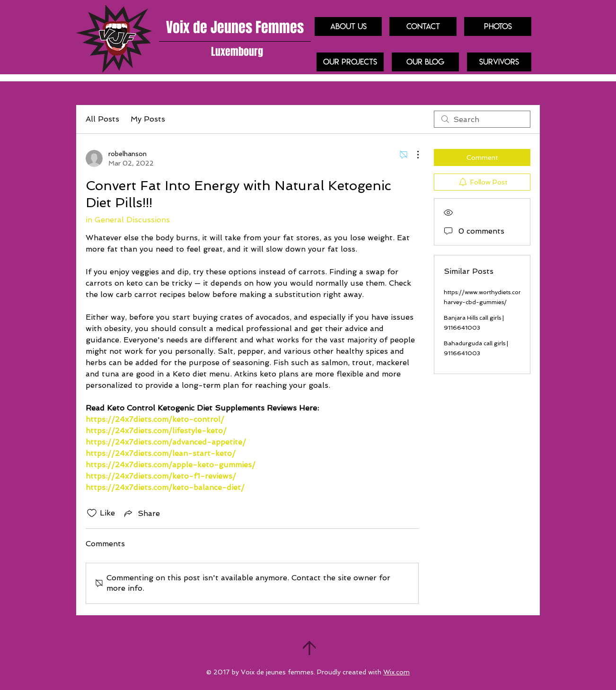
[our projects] (350, 62)
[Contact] (423, 26)
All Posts (102, 119)
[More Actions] (413, 155)
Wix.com (396, 672)
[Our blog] (425, 62)
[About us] (348, 26)
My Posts (148, 119)
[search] (482, 119)
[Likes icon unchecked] (92, 513)
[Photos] (498, 26)
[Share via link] (141, 513)
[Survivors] (499, 62)
